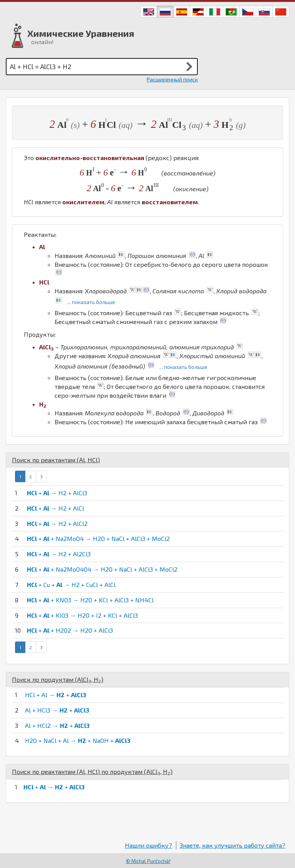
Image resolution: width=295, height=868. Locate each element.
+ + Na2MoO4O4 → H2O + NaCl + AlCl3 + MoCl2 (102, 569)
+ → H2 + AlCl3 (57, 493)
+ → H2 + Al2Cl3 (59, 554)
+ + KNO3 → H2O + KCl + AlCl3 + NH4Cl (90, 600)
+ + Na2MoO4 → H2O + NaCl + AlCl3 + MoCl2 (98, 538)
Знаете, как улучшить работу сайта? (233, 845)
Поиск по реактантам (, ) (56, 460)
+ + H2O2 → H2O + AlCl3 (70, 630)
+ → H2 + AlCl (56, 508)
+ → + (54, 787)
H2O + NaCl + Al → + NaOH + (78, 740)
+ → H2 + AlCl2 (57, 523)
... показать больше (91, 302)
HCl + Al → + (56, 695)
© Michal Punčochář (148, 861)
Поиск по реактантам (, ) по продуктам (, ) (92, 771)
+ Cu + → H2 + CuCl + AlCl (71, 584)
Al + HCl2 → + (57, 725)
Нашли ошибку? (148, 845)
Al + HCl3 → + (57, 710)
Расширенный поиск (172, 79)
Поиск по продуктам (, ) (58, 679)
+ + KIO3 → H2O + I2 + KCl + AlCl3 (82, 615)
